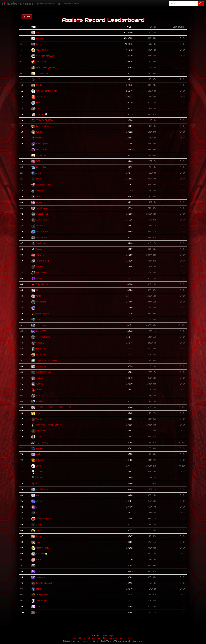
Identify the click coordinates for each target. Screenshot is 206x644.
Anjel (36, 454)
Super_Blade (39, 167)
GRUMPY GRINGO (42, 120)
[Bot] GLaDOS (40, 231)
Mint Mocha (39, 366)
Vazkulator (38, 226)
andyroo (37, 190)
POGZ (36, 560)
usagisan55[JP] (40, 214)
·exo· (36, 196)
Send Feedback (46, 4)
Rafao (36, 536)
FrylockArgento (40, 284)
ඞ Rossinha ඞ (40, 62)
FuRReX (37, 161)
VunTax (37, 296)
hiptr (35, 565)
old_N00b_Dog (40, 261)
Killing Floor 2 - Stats (18, 4)
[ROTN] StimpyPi (41, 519)
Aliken (36, 173)
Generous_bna (40, 313)
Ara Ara (37, 278)
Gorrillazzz (38, 85)
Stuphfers (38, 38)
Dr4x (36, 612)
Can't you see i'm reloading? (46, 425)
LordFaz (37, 530)
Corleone (38, 472)
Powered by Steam (80, 638)
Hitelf (36, 290)
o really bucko (40, 489)
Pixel (36, 103)
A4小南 (37, 501)
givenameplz (108, 635)
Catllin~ (37, 571)
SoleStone (38, 448)
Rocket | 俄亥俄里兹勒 (43, 56)
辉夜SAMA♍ (40, 554)
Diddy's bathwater (41, 126)
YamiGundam (39, 601)
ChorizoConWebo (41, 73)
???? (36, 79)
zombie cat (38, 401)
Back (27, 17)
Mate (36, 32)
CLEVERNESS (40, 220)
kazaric (37, 437)
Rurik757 (37, 396)
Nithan (36, 179)
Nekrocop (38, 267)
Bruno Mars (39, 302)
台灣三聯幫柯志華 (41, 185)
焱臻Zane (38, 460)
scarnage (38, 202)
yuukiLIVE (38, 343)
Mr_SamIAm (39, 155)
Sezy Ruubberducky (42, 583)
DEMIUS (37, 384)
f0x (35, 507)
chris (36, 413)
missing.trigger (40, 325)
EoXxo (36, 466)
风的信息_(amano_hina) (44, 91)
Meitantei (38, 138)
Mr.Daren (38, 255)
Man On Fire (39, 272)
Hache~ (37, 44)
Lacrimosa (38, 577)
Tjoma (36, 524)
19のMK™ (38, 97)
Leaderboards (69, 4)
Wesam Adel (39, 149)
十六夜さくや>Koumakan (45, 360)
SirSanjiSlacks (40, 595)
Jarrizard (37, 378)
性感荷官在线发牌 (41, 372)
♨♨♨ (36, 308)
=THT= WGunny (41, 337)
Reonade (38, 589)
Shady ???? (39, 331)
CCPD (36, 108)
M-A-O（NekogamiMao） (45, 67)
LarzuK (37, 319)
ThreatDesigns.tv (41, 208)
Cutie (36, 606)
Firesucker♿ (39, 114)
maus (36, 542)
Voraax (37, 419)
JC (35, 513)
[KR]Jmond (38, 349)
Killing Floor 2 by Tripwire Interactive (118, 638)
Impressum (95, 638)
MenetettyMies (40, 144)
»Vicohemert (39, 243)
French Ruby (39, 237)
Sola (35, 495)
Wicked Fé (38, 355)
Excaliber (38, 249)
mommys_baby (40, 548)
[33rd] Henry (39, 431)
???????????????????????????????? (51, 407)
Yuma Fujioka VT (41, 50)
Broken (37, 478)
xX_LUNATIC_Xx (41, 442)
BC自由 (37, 132)
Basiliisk (37, 390)
